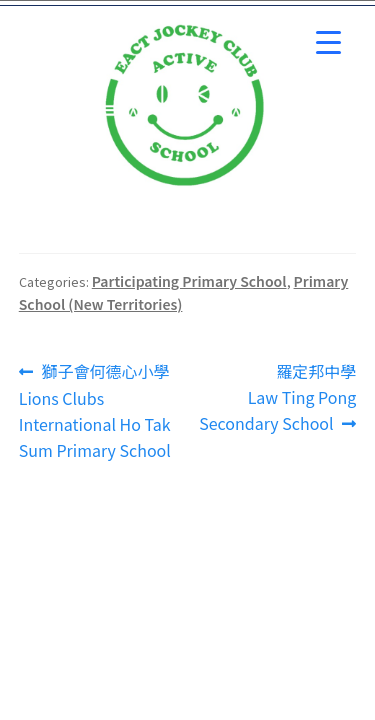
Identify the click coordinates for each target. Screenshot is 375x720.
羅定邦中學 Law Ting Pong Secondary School (277, 397)
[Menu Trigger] (328, 42)
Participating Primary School (189, 281)
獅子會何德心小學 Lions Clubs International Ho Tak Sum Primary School (95, 410)
